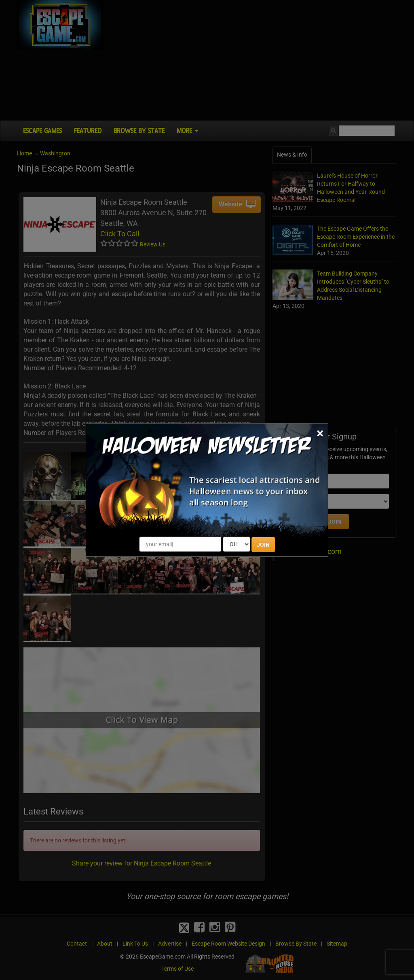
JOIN (263, 545)
